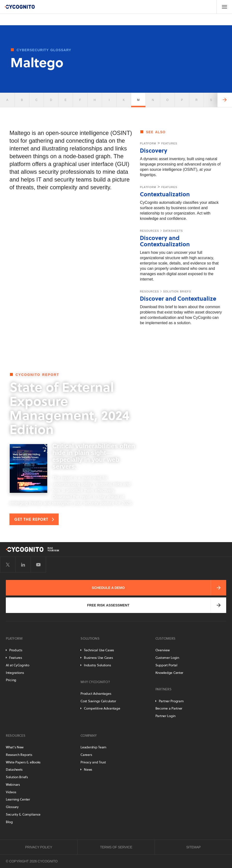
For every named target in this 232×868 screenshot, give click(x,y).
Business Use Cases (98, 658)
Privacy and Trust (93, 762)
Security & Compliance (23, 814)
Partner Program (171, 701)
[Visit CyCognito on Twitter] (8, 565)
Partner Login (165, 716)
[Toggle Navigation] (224, 7)
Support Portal (166, 665)
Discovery (154, 151)
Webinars (13, 785)
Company (88, 736)
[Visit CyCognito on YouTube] (38, 565)
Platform (14, 638)
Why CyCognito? (95, 682)
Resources (16, 736)
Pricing (11, 680)
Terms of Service (116, 847)
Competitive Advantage (102, 708)
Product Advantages (96, 694)
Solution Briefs (17, 777)
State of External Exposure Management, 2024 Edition (69, 408)
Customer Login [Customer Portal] (167, 658)
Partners (164, 689)
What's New (15, 747)
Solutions (90, 638)
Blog (9, 822)
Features (16, 658)
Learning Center (18, 799)
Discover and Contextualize (178, 299)
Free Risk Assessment (108, 605)
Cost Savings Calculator (98, 701)
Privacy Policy (39, 847)
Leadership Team (93, 747)
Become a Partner (169, 708)
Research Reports (19, 755)
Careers (86, 755)
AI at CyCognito (18, 665)
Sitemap (193, 847)
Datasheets (14, 769)
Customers (165, 638)
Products (16, 650)
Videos (11, 792)
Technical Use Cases (99, 650)
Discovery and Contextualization (165, 241)
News (88, 769)
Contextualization (165, 194)
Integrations (15, 673)
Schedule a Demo (108, 588)
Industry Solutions (97, 665)
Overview (163, 650)
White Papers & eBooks (23, 762)
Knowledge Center (169, 673)
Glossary (12, 807)
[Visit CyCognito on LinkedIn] (23, 565)
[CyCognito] (20, 7)
